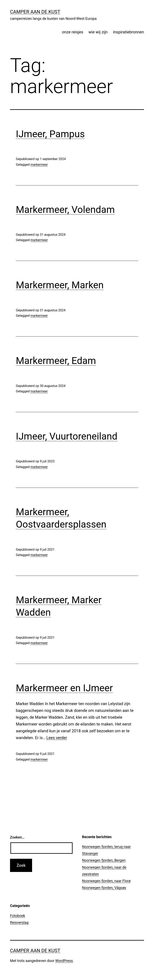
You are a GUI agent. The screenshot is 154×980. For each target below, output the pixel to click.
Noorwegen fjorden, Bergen (104, 860)
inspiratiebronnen (128, 32)
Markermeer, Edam (56, 361)
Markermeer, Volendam (65, 210)
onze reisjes (73, 32)
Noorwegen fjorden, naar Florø (106, 881)
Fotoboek (18, 916)
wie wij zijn (98, 32)
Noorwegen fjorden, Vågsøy (104, 888)
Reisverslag (19, 922)
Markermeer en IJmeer (64, 688)
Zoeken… (17, 837)
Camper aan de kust (35, 12)
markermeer (39, 165)
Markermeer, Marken (60, 285)
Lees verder (57, 738)
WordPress (64, 961)
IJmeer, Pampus (50, 134)
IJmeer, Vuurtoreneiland (67, 436)
